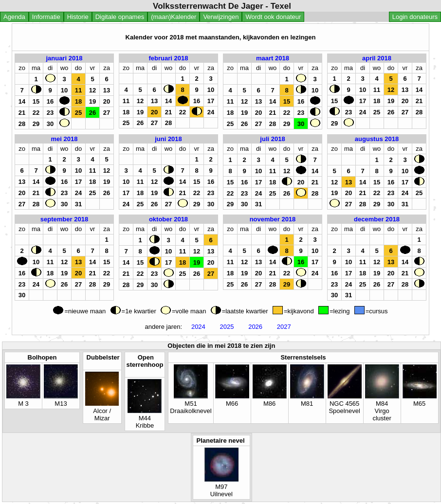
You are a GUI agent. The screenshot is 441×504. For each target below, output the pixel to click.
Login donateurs (415, 17)
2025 (227, 327)
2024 (198, 327)
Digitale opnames (120, 17)
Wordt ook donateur (273, 17)
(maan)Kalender (174, 17)
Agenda (14, 17)
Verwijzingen (221, 17)
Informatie (46, 17)
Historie (78, 17)
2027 (284, 327)
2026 (256, 327)
